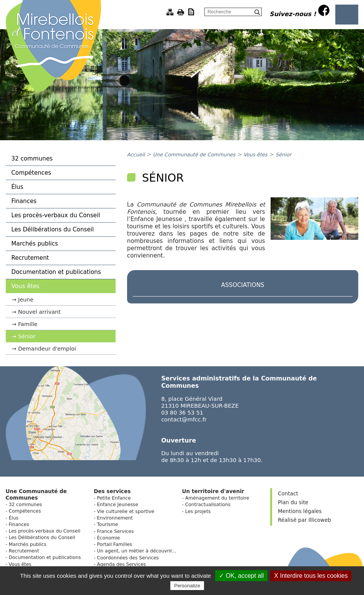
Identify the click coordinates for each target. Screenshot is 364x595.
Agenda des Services (121, 564)
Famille (28, 324)
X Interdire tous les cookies (311, 576)
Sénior (27, 336)
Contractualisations (208, 505)
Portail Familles (114, 544)
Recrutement (30, 258)
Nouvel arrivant (39, 312)
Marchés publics (35, 244)
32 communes (32, 159)
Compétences (31, 173)
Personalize (187, 586)
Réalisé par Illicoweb (304, 520)
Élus (17, 187)
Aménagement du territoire (217, 498)
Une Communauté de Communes (194, 155)
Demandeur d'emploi (47, 349)
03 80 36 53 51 (182, 413)
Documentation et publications (56, 272)
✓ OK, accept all (241, 576)
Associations (243, 285)
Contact (288, 493)
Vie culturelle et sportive (126, 511)
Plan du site (293, 502)
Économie (108, 538)
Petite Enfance (114, 498)
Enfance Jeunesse (118, 505)
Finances (24, 201)
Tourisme (107, 525)
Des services (112, 491)
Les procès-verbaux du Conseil (56, 215)
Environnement (115, 518)
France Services (115, 531)
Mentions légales (300, 511)
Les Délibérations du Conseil (53, 229)
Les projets (198, 511)
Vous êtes (25, 286)
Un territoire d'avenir (213, 491)
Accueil (136, 155)
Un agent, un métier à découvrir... (136, 551)
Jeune (26, 300)
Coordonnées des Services (128, 558)
